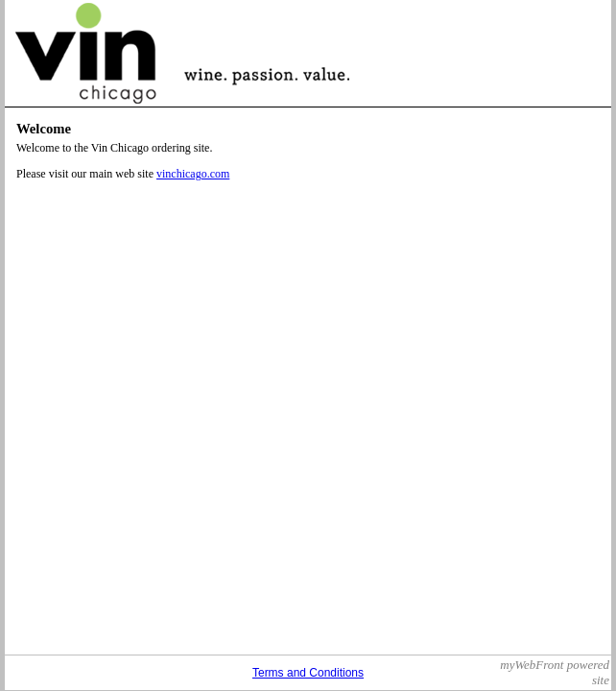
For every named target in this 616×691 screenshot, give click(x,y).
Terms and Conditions (308, 673)
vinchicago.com (193, 174)
